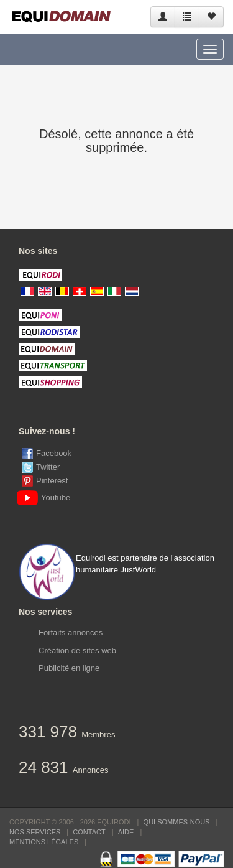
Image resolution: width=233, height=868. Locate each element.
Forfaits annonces (71, 632)
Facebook (54, 453)
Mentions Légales (44, 842)
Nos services (35, 832)
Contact (89, 832)
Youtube (46, 497)
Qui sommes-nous (177, 822)
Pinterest (52, 481)
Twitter (48, 467)
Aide (126, 832)
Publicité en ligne (69, 668)
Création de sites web (77, 651)
